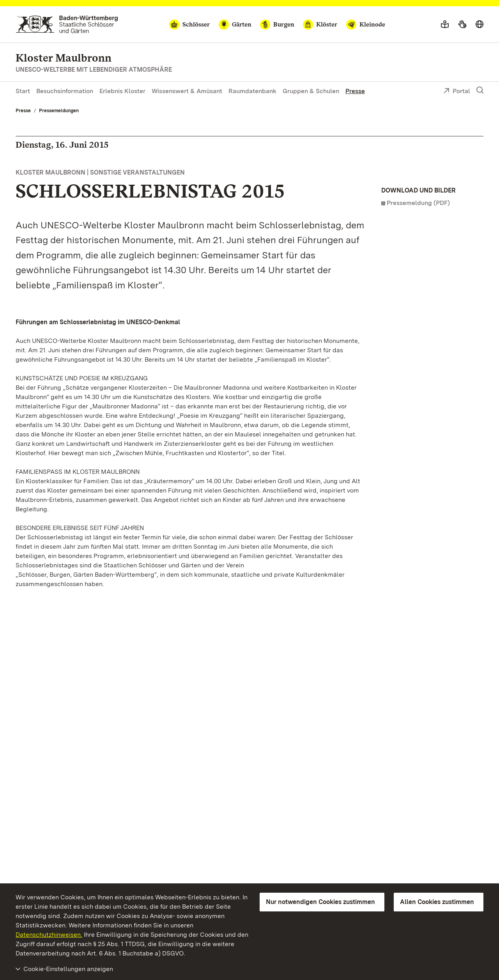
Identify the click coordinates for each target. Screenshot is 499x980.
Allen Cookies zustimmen (437, 902)
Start (23, 91)
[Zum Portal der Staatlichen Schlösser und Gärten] (67, 24)
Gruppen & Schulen (311, 91)
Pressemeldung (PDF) (418, 203)
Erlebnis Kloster (122, 91)
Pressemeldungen (59, 111)
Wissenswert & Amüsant (187, 91)
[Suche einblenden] (480, 90)
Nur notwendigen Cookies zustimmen (320, 902)
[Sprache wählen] (480, 25)
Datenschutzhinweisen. (49, 935)
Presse (355, 91)
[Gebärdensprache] (462, 25)
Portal (457, 92)
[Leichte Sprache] (445, 25)
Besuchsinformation (65, 91)
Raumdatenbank (252, 91)
